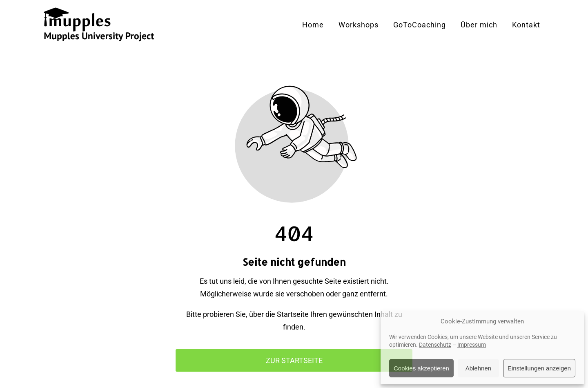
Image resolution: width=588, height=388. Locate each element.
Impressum (472, 345)
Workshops (359, 25)
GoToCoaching (420, 25)
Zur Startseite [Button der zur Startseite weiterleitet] (294, 360)
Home (313, 25)
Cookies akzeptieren (421, 368)
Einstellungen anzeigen (539, 368)
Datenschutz (435, 345)
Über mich (479, 25)
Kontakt (526, 25)
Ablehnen (478, 368)
